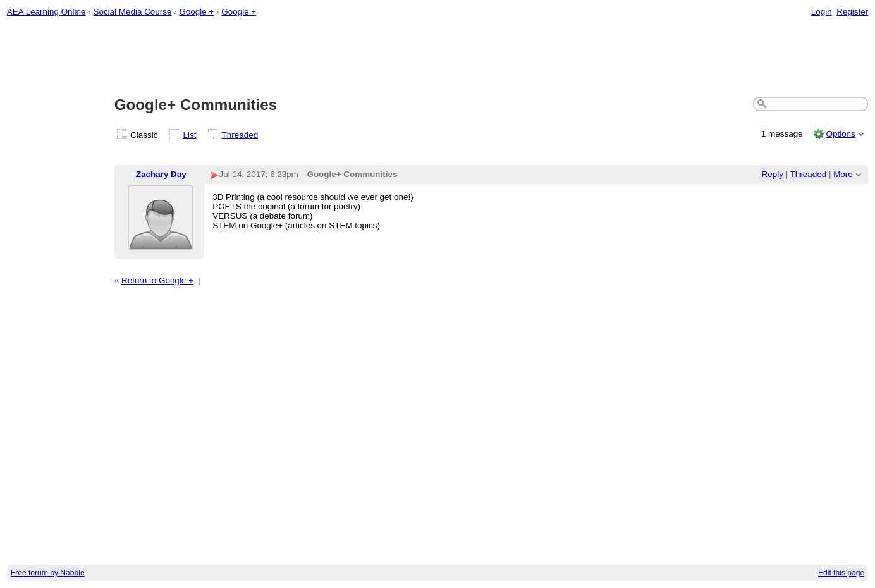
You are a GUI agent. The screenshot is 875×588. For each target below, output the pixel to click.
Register (852, 12)
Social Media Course (132, 12)
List (190, 135)
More (843, 174)
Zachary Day (161, 174)
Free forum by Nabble (48, 573)
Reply (773, 174)
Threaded (240, 135)
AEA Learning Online (46, 12)
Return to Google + (157, 280)
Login (822, 12)
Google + (196, 12)
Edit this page (841, 573)
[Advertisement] (437, 58)
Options (840, 134)
